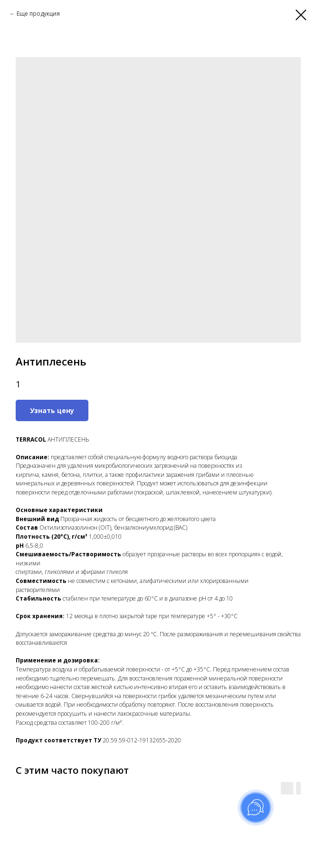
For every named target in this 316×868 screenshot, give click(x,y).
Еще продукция (38, 14)
